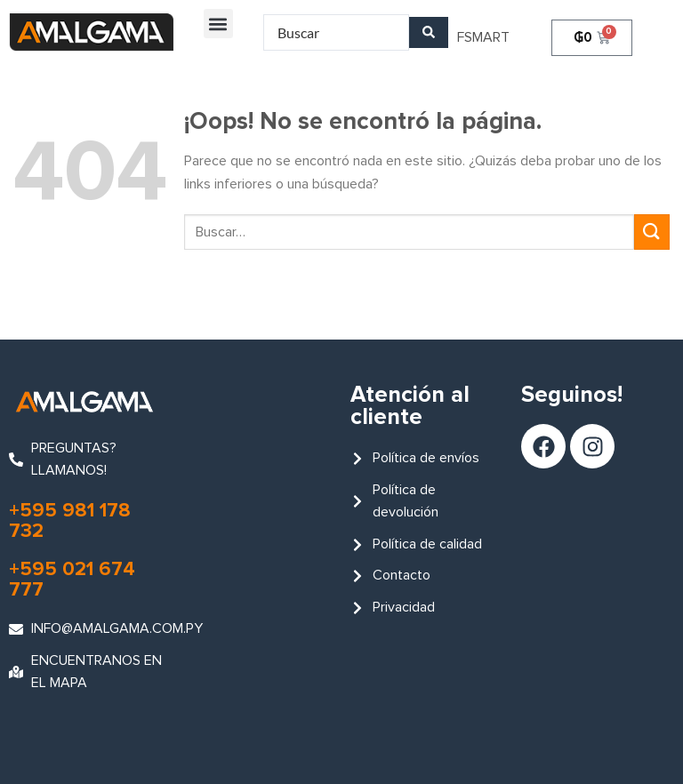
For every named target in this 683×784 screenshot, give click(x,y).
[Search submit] (429, 32)
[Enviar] (652, 232)
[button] (218, 24)
